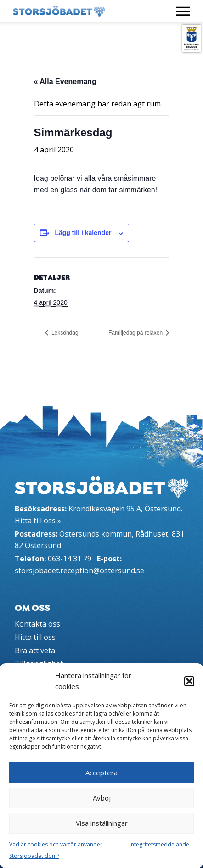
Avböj (102, 798)
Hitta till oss (35, 637)
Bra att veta (35, 650)
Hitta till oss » (38, 521)
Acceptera (101, 773)
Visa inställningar (102, 823)
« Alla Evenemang (65, 81)
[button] (189, 681)
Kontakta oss (37, 624)
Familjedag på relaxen (136, 333)
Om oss (32, 608)
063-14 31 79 (70, 559)
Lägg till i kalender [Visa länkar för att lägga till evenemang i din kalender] (83, 233)
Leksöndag (64, 333)
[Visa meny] (183, 11)
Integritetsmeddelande (159, 844)
